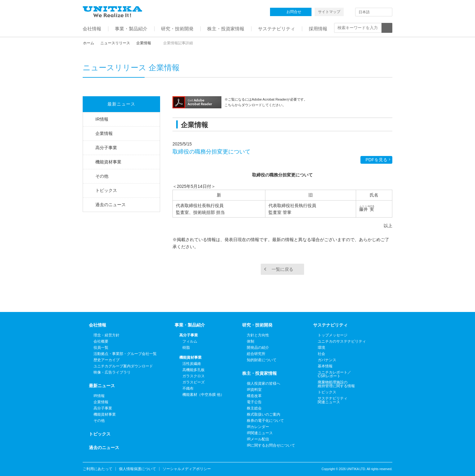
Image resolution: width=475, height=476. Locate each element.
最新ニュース (121, 104)
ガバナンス (327, 360)
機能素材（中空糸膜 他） (203, 395)
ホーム (89, 43)
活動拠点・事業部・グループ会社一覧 (125, 354)
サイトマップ (329, 12)
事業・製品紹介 (190, 325)
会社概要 (101, 341)
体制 (251, 341)
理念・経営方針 (107, 335)
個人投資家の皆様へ (264, 383)
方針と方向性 (258, 335)
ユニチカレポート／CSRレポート (334, 374)
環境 (321, 348)
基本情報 (325, 366)
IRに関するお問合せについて (271, 445)
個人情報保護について (137, 469)
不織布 (188, 388)
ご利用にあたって (98, 469)
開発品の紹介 (258, 348)
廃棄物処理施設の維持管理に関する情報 (336, 384)
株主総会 (254, 408)
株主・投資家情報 (259, 373)
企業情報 (144, 43)
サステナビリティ (330, 325)
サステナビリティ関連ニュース (333, 400)
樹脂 (186, 348)
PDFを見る (377, 160)
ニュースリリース (115, 43)
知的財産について (262, 360)
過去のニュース (111, 205)
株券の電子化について (265, 421)
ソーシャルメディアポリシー (187, 469)
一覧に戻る (282, 269)
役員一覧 (101, 348)
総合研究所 (256, 354)
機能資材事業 (108, 162)
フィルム (190, 341)
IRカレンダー (258, 427)
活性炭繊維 (192, 364)
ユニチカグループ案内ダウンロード (123, 366)
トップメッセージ (333, 335)
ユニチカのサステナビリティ (342, 341)
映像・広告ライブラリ (112, 372)
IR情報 (102, 119)
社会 (321, 354)
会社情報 (98, 325)
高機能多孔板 (194, 370)
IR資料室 (254, 390)
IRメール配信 (258, 439)
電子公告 (254, 402)
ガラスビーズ (194, 382)
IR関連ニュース (260, 433)
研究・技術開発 (257, 325)
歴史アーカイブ (107, 360)
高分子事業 (106, 148)
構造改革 (254, 396)
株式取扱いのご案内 (264, 414)
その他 (102, 176)
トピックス (106, 190)
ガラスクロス (194, 376)
